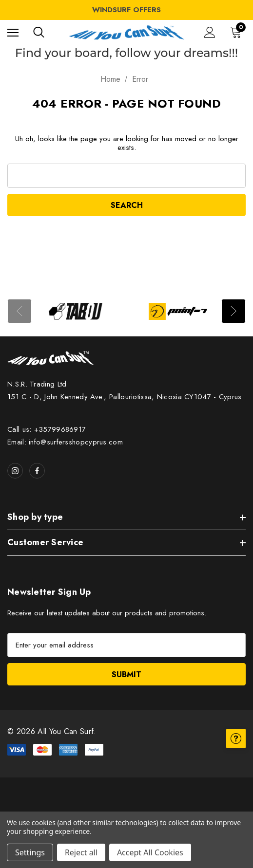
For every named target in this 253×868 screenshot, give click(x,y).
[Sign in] (210, 32)
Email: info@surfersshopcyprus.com (65, 442)
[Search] (39, 32)
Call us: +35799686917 (47, 429)
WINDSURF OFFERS (126, 10)
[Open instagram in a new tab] (15, 471)
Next (234, 311)
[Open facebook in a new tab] (37, 471)
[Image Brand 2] (178, 311)
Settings (30, 852)
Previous (19, 311)
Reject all (81, 852)
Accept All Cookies (150, 852)
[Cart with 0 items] (238, 32)
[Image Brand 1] (76, 311)
